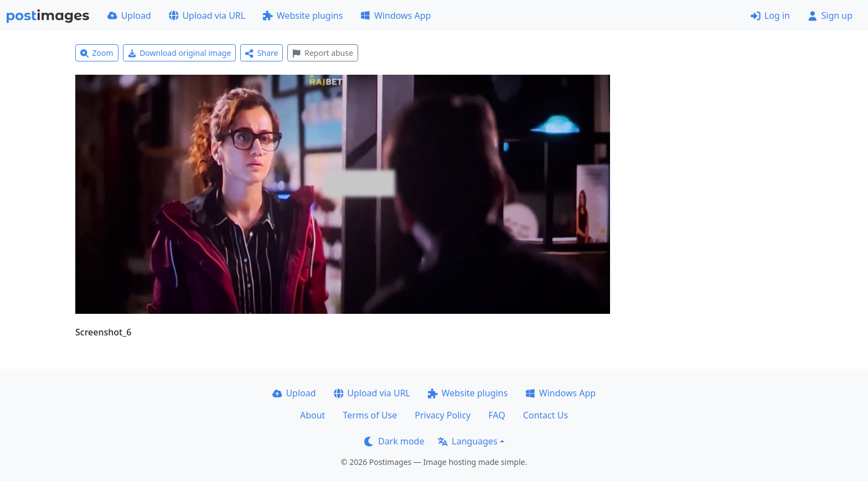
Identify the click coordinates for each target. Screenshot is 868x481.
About (312, 415)
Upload (129, 15)
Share (262, 53)
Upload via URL (207, 15)
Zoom (97, 53)
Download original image (180, 53)
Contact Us (546, 415)
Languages (467, 441)
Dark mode (394, 441)
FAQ (497, 415)
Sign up (830, 15)
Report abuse (322, 53)
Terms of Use (370, 415)
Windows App (396, 15)
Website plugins (303, 15)
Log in (770, 15)
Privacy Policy (443, 415)
